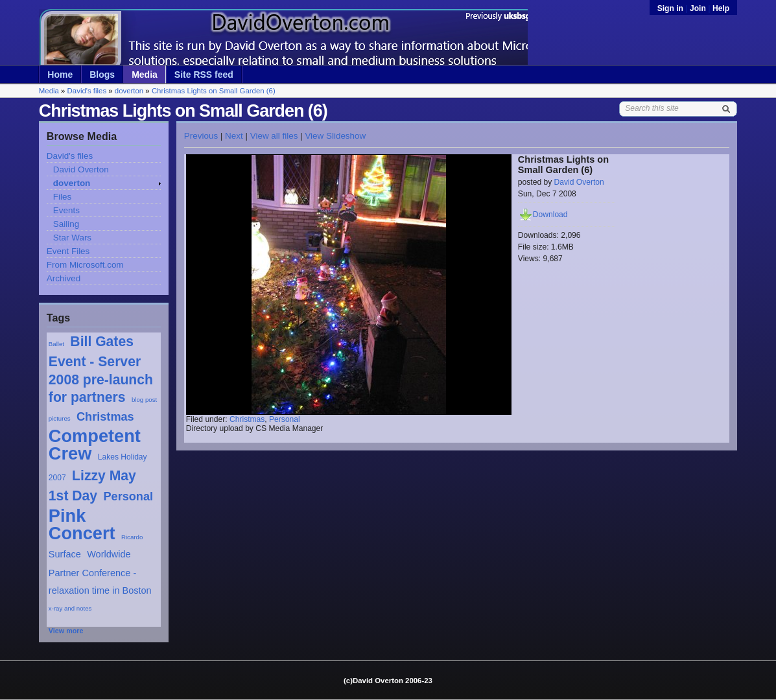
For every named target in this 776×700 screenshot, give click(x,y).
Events (66, 210)
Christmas (105, 417)
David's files (87, 91)
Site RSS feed (204, 75)
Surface (65, 554)
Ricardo (132, 537)
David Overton (81, 169)
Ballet (56, 344)
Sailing (66, 224)
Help (721, 8)
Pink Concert (82, 524)
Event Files (68, 251)
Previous (201, 136)
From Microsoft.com (85, 265)
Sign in (672, 8)
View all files (274, 136)
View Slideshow (335, 136)
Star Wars (72, 238)
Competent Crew (95, 445)
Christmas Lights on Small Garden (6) (214, 91)
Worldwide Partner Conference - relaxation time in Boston (100, 572)
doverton (129, 91)
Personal (128, 496)
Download (550, 215)
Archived (64, 278)
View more (66, 631)
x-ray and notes (70, 608)
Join (698, 8)
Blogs (102, 75)
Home (60, 75)
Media (145, 75)
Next (234, 136)
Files (62, 197)
